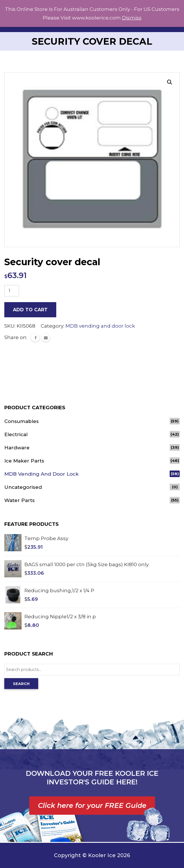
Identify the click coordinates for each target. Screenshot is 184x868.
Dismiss (132, 18)
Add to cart (30, 310)
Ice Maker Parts (24, 461)
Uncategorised (23, 487)
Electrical (16, 434)
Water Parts (20, 500)
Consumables (22, 421)
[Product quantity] (12, 291)
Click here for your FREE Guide (92, 805)
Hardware (17, 448)
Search (21, 684)
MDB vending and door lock (100, 326)
